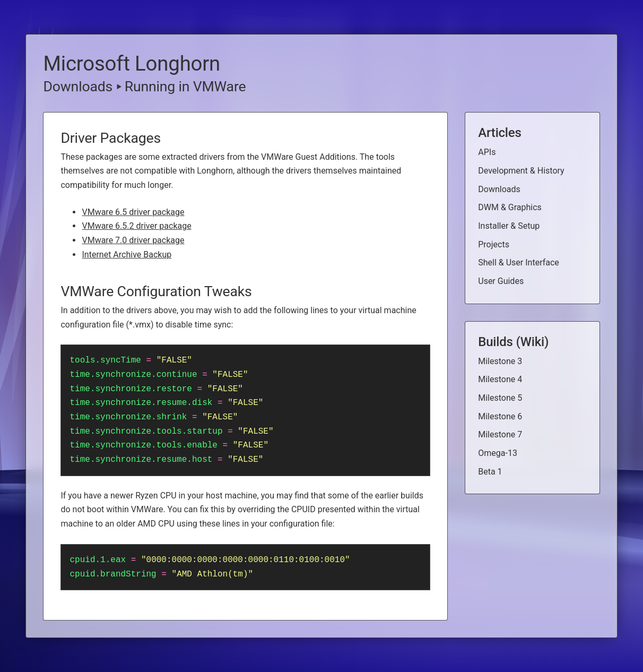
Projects (494, 244)
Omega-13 (498, 453)
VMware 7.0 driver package (133, 240)
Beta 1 (490, 472)
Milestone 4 (500, 379)
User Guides (501, 281)
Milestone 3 (500, 361)
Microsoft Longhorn (132, 63)
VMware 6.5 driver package (133, 212)
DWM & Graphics (510, 207)
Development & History (521, 171)
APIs (487, 152)
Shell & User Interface (519, 262)
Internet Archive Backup (127, 255)
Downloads (78, 87)
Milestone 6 (500, 416)
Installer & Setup (509, 226)
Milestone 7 (500, 434)
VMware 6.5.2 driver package (136, 226)
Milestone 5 (500, 398)
